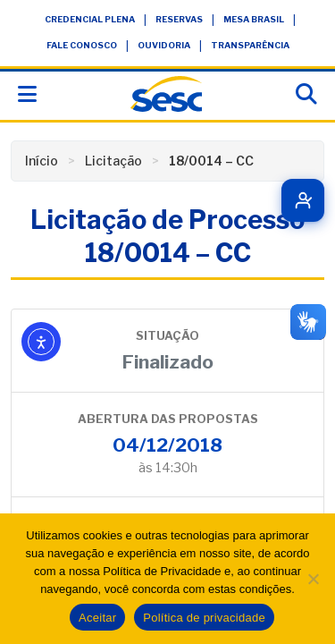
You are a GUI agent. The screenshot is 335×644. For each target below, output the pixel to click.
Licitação (113, 161)
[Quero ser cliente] (303, 200)
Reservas (179, 19)
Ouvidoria (164, 45)
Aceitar (97, 618)
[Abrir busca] (306, 94)
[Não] (313, 579)
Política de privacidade (204, 618)
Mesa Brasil (254, 19)
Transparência (250, 45)
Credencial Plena (90, 19)
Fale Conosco (82, 45)
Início (42, 161)
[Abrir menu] (27, 94)
